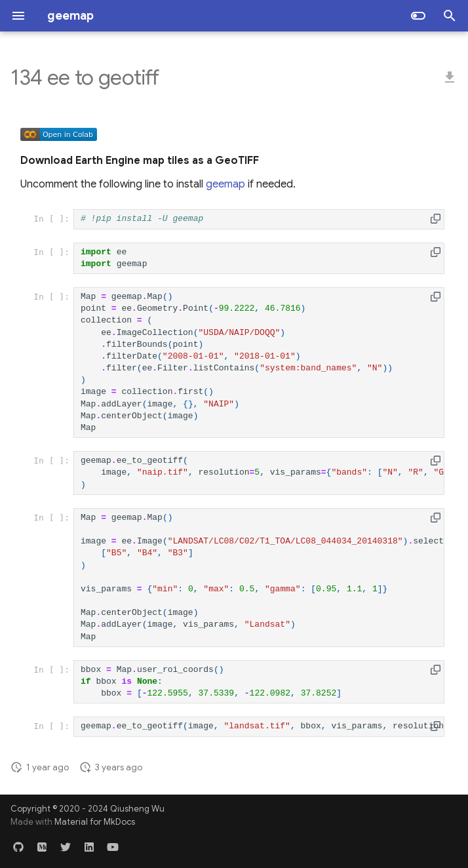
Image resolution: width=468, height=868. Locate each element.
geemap (225, 184)
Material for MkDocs (95, 822)
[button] (436, 219)
